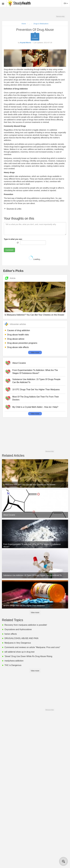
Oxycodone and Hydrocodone (18, 629)
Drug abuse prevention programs (22, 343)
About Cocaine (19, 363)
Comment (9, 250)
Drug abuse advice (16, 339)
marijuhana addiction (14, 661)
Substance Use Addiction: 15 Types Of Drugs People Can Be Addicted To (36, 381)
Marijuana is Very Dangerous (18, 643)
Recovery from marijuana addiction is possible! (26, 625)
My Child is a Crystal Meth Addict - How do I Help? (35, 407)
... (30, 24)
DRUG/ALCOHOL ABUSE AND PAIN (21, 638)
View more (35, 352)
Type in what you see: (13, 239)
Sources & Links (14, 209)
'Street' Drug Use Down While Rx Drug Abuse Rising (28, 656)
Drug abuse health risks (18, 335)
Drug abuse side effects (18, 347)
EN (66, 3)
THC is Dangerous (13, 665)
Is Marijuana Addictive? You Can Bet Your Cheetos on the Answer (34, 315)
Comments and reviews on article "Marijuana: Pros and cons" (32, 647)
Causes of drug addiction (19, 330)
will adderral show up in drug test (19, 652)
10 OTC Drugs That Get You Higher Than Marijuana (36, 390)
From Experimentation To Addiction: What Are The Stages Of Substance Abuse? (35, 372)
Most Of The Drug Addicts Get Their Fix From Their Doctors (36, 398)
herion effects (11, 634)
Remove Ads (60, 16)
